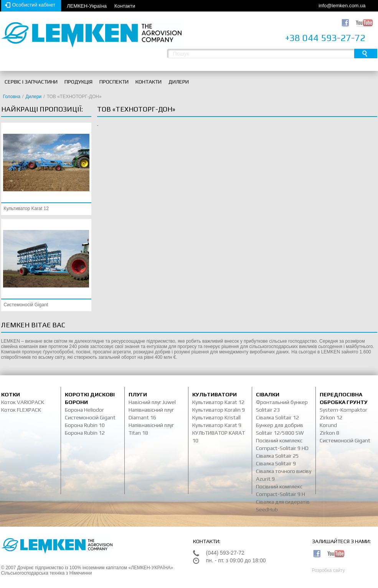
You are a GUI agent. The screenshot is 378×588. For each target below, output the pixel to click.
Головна (12, 97)
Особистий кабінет (34, 5)
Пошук (366, 53)
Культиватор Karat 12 (26, 209)
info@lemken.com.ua (342, 6)
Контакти (125, 6)
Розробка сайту (328, 570)
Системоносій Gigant (26, 305)
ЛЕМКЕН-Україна (87, 6)
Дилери (33, 97)
